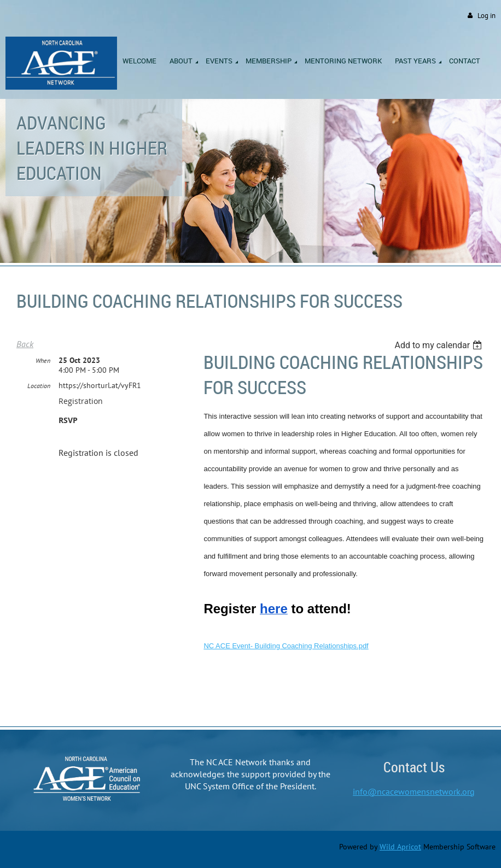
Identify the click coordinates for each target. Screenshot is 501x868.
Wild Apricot (400, 847)
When (43, 360)
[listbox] (439, 345)
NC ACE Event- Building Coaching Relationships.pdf (286, 646)
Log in (487, 16)
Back (25, 344)
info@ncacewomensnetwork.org (414, 791)
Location (39, 386)
